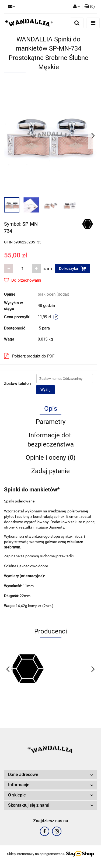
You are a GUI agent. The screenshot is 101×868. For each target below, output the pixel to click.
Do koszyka (72, 268)
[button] (90, 7)
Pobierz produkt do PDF (29, 356)
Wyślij (46, 389)
